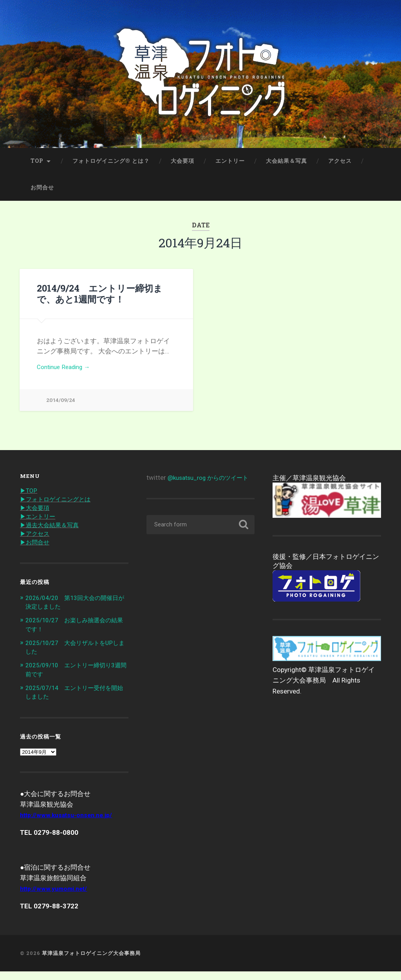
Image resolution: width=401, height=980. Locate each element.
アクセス (340, 167)
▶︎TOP (30, 499)
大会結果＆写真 (286, 167)
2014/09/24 (61, 408)
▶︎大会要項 (37, 517)
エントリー (230, 167)
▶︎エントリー (40, 526)
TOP (37, 167)
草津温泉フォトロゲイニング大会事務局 (91, 962)
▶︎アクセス (37, 544)
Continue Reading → (67, 374)
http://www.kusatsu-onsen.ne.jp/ (70, 824)
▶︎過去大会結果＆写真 (53, 535)
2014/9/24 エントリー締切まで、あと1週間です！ (99, 300)
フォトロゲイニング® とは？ (111, 167)
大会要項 (182, 167)
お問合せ (42, 194)
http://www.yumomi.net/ (57, 897)
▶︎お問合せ (37, 553)
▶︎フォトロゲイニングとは (60, 508)
